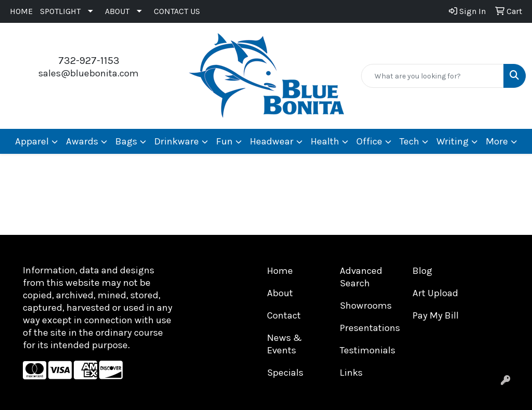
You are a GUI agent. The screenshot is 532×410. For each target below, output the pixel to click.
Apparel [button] (32, 141)
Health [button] (325, 141)
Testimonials (368, 350)
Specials (285, 373)
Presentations (370, 328)
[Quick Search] (433, 76)
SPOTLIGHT (60, 11)
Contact (284, 315)
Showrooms (366, 306)
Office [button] (369, 141)
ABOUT (117, 11)
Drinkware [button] (177, 141)
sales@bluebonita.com (89, 73)
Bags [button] (126, 141)
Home (280, 271)
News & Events (284, 344)
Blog (422, 271)
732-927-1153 (89, 61)
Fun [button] (224, 141)
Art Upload (435, 293)
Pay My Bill (436, 315)
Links (351, 373)
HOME (21, 11)
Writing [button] (453, 141)
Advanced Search (361, 277)
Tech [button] (409, 141)
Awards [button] (82, 141)
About (280, 293)
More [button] (497, 141)
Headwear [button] (272, 141)
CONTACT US (177, 11)
